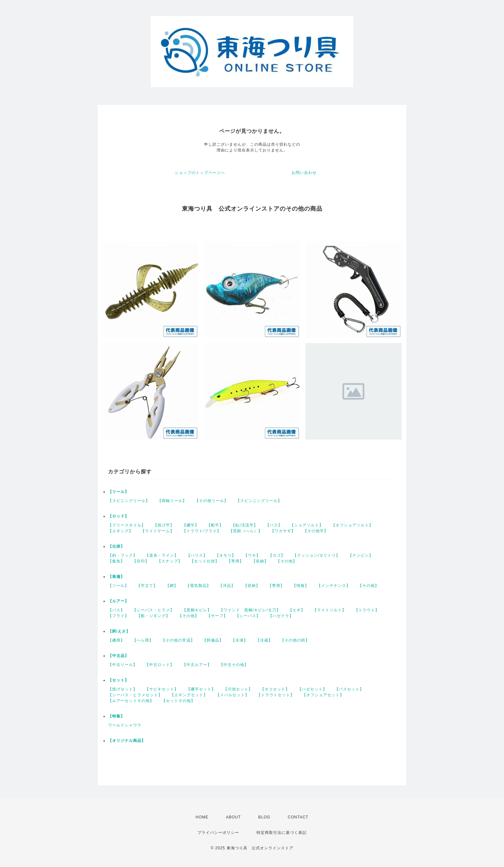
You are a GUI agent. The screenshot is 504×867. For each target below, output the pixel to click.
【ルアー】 (118, 601)
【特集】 (116, 716)
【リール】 (118, 492)
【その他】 (287, 561)
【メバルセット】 (232, 695)
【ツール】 (118, 586)
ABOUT (233, 817)
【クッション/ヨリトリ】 (316, 555)
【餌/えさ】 (119, 631)
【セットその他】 (178, 701)
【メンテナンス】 (334, 586)
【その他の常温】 (178, 640)
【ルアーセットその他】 (131, 701)
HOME (202, 817)
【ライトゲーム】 (157, 531)
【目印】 (141, 561)
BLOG (264, 817)
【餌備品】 (213, 640)
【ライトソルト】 (329, 610)
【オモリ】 (225, 555)
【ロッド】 (118, 516)
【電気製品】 (198, 586)
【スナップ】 (170, 561)
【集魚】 (116, 561)
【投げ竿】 (164, 525)
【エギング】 (121, 531)
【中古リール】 (123, 665)
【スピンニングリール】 (259, 501)
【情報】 (301, 586)
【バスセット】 (349, 689)
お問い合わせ (304, 173)
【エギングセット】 (189, 695)
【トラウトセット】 (276, 695)
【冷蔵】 (264, 640)
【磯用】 (116, 640)
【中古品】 (118, 656)
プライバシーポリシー (218, 833)
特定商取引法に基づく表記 (282, 833)
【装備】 (116, 577)
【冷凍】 (239, 640)
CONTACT (298, 817)
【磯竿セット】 (201, 689)
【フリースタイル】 (127, 525)
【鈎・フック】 (123, 555)
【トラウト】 (367, 610)
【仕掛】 (116, 546)
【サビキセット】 (162, 689)
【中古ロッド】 (160, 665)
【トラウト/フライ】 (202, 531)
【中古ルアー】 (197, 665)
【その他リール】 (212, 501)
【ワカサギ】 (283, 531)
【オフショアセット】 (323, 695)
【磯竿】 (191, 525)
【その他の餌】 (295, 640)
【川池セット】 (238, 689)
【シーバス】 (248, 616)
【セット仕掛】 (205, 561)
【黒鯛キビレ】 (197, 610)
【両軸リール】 (172, 501)
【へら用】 (143, 640)
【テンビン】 (361, 555)
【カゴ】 (277, 555)
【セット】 (118, 680)
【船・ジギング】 (153, 616)
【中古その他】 (234, 665)
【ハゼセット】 (312, 689)
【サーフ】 (217, 616)
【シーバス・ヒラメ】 (153, 610)
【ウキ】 (252, 555)
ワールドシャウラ (125, 725)
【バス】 (274, 525)
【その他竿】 (316, 531)
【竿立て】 (147, 586)
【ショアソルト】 (307, 525)
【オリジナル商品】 (127, 741)
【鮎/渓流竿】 (244, 525)
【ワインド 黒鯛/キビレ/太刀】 (250, 610)
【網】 (172, 586)
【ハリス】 (197, 555)
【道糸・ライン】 (162, 555)
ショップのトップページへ (200, 173)
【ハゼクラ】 (281, 616)
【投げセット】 (123, 689)
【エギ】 (297, 610)
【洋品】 (227, 586)
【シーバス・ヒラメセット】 (135, 695)
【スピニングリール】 (129, 501)
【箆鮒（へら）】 (246, 531)
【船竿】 (215, 525)
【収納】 (260, 561)
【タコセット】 (275, 689)
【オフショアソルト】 (352, 525)
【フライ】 (118, 616)
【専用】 (235, 561)
